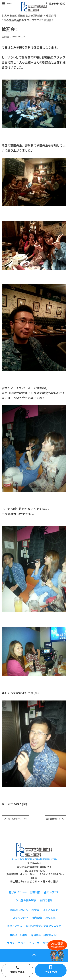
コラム (22, 943)
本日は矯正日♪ (56, 819)
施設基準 (50, 918)
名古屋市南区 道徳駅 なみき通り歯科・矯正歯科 (29, 16)
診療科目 (35, 892)
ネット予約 (51, 969)
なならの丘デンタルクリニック (43, 926)
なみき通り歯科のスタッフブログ (23, 20)
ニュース (34, 943)
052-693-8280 (55, 3)
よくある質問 (50, 910)
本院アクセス (14, 926)
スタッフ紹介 (20, 918)
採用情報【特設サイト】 (45, 935)
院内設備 (37, 918)
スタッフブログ (34, 7)
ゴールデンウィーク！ (15, 819)
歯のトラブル (52, 892)
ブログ (11, 943)
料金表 (35, 910)
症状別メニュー (18, 892)
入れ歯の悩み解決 (26, 900)
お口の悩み (46, 900)
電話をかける (17, 969)
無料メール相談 (18, 935)
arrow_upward (34, 955)
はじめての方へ (19, 910)
